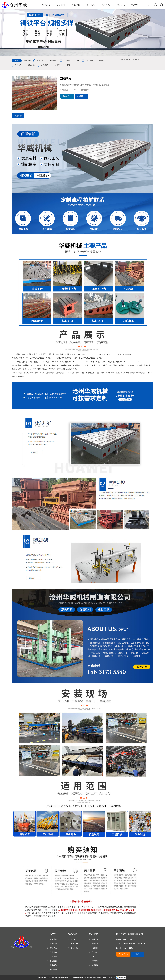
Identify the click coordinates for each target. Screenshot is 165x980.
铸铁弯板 (102, 61)
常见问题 (74, 948)
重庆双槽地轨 (141, 373)
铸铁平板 (28, 61)
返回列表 (82, 96)
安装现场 (53, 970)
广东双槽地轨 (131, 373)
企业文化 (119, 5)
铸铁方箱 (89, 61)
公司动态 (74, 939)
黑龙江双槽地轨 (29, 373)
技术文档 (74, 944)
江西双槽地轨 (21, 377)
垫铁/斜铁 (31, 65)
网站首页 (48, 5)
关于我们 (123, 954)
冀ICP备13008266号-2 (108, 977)
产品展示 (53, 952)
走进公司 (62, 5)
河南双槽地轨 (100, 373)
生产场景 (90, 5)
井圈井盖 (69, 65)
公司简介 (53, 944)
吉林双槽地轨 (40, 373)
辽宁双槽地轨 (50, 373)
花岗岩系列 (54, 61)
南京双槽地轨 (80, 373)
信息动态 (104, 5)
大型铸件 (67, 61)
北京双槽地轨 (60, 373)
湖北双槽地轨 (90, 373)
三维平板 (40, 61)
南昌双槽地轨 (110, 373)
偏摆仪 (57, 65)
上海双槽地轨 (70, 373)
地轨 (78, 61)
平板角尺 (18, 65)
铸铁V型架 (45, 65)
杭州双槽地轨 (18, 373)
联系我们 (133, 5)
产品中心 (76, 5)
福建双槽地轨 (121, 373)
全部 (17, 61)
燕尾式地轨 (85, 90)
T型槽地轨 (65, 90)
